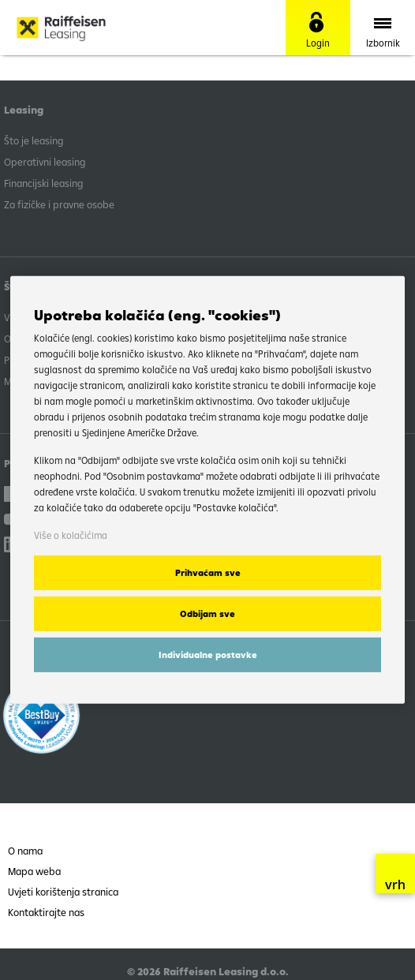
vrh (395, 877)
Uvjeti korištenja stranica (63, 892)
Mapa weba (34, 871)
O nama (25, 851)
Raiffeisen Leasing (87, 28)
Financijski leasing (43, 183)
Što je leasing (34, 140)
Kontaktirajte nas (46, 912)
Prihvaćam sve (208, 573)
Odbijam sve (207, 614)
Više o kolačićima (71, 535)
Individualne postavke (208, 655)
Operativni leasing (45, 162)
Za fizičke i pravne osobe (59, 204)
